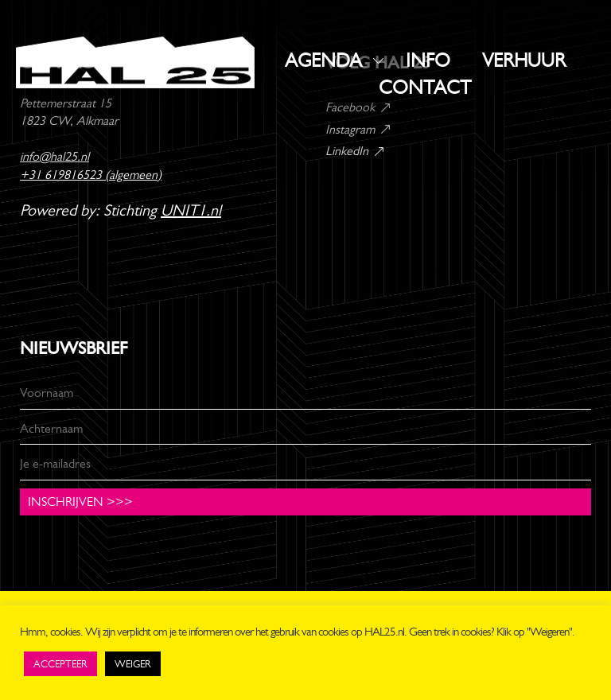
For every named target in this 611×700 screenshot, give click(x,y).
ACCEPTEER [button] (60, 664)
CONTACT (425, 87)
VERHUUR (524, 60)
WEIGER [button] (133, 664)
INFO (428, 60)
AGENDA (323, 60)
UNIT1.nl (191, 210)
